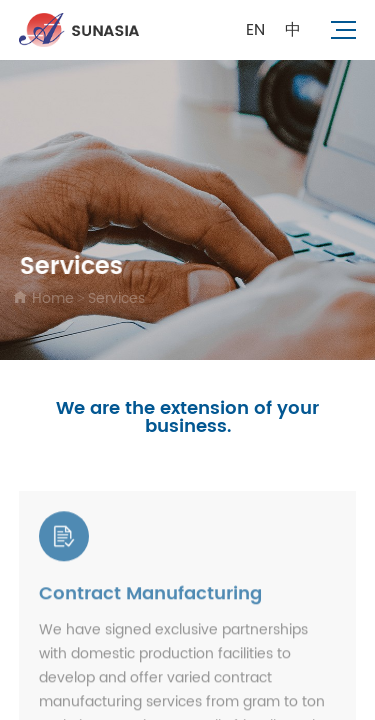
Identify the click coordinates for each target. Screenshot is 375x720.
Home (51, 298)
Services (115, 298)
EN (255, 30)
